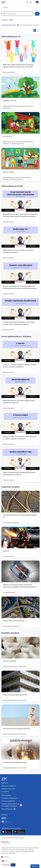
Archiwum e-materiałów (9, 798)
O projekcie (5, 791)
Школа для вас (6, 795)
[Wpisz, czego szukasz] (17, 14)
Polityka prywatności (8, 789)
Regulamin (5, 783)
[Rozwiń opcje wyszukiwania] (37, 14)
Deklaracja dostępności (9, 786)
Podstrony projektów (8, 801)
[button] (28, 2)
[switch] (20, 25)
